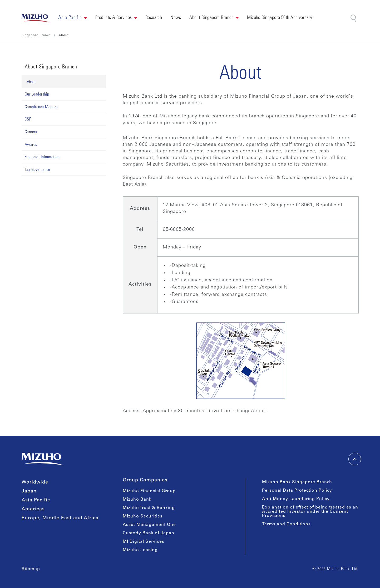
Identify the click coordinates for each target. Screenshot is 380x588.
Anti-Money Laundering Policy (296, 499)
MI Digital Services (144, 542)
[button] (73, 18)
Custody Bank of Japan (149, 533)
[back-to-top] (355, 459)
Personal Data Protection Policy (297, 491)
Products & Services (114, 18)
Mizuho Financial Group (149, 491)
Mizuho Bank (137, 500)
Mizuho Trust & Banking (149, 508)
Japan (29, 491)
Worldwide (35, 482)
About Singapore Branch (211, 18)
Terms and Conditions (286, 524)
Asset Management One (149, 525)
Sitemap (31, 569)
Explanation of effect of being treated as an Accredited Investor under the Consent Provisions (310, 512)
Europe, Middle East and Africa (60, 518)
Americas (33, 509)
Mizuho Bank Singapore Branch (297, 482)
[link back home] (36, 18)
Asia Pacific (36, 500)
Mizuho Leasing (140, 550)
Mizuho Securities (143, 516)
